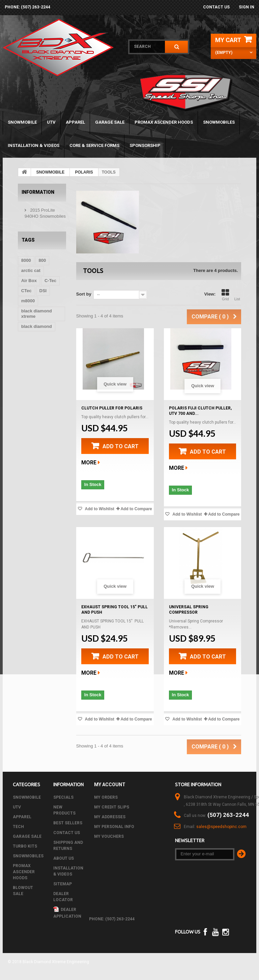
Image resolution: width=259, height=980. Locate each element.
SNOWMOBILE (22, 122)
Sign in (247, 7)
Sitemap (63, 884)
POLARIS (84, 172)
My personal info (114, 827)
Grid (225, 295)
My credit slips (112, 807)
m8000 (28, 301)
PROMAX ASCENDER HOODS (164, 122)
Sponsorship (145, 145)
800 (42, 260)
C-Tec (50, 281)
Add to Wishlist (99, 509)
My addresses (110, 817)
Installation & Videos (34, 145)
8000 (26, 260)
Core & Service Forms (94, 145)
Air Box (29, 281)
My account (110, 785)
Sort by (84, 294)
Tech (18, 827)
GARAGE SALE (110, 122)
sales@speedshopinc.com (221, 827)
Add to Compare (136, 509)
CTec (26, 291)
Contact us (216, 7)
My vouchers (109, 836)
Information (38, 192)
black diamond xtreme (37, 314)
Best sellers (68, 823)
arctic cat (31, 270)
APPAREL (75, 122)
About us (64, 858)
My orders (106, 797)
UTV (51, 122)
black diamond (37, 326)
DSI (43, 291)
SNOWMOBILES (219, 122)
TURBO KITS (25, 846)
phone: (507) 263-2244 (27, 7)
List (237, 295)
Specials (63, 797)
